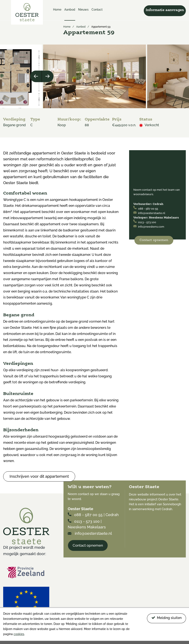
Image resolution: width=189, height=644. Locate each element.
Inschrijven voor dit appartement (39, 476)
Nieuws (83, 10)
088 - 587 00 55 (146, 209)
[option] (94, 76)
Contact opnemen (154, 240)
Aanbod (70, 10)
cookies (19, 634)
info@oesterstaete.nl (149, 213)
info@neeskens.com (149, 227)
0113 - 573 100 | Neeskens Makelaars (87, 524)
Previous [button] (36, 76)
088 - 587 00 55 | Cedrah (93, 515)
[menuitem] (57, 14)
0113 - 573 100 (145, 222)
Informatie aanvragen (165, 10)
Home (57, 10)
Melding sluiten (166, 618)
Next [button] (48, 76)
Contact (97, 10)
